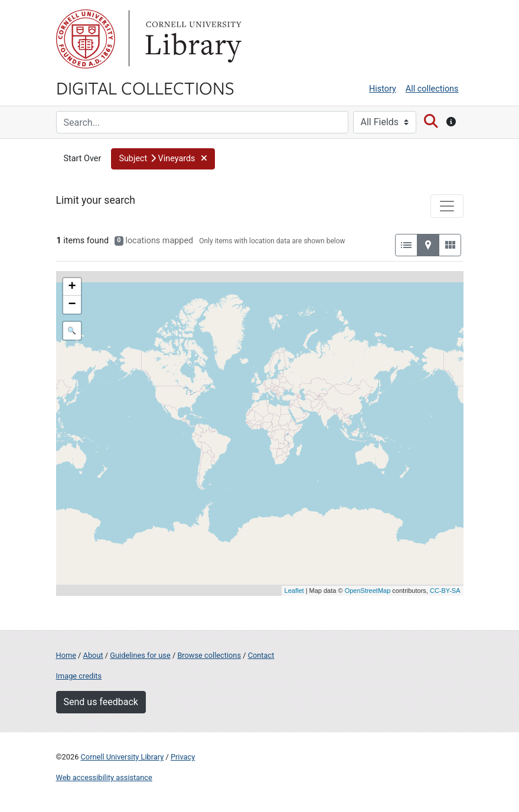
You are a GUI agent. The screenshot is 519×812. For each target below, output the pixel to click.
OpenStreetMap (368, 591)
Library (192, 39)
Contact (261, 655)
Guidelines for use (140, 655)
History (383, 89)
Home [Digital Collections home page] (66, 655)
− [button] (72, 305)
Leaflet (294, 591)
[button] (163, 159)
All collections (432, 89)
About (93, 655)
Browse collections (209, 655)
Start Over (83, 159)
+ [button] (72, 287)
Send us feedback (101, 702)
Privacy (183, 757)
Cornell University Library (123, 757)
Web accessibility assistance (104, 777)
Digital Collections (145, 87)
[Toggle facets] (447, 206)
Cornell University (86, 39)
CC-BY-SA (445, 591)
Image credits (79, 676)
